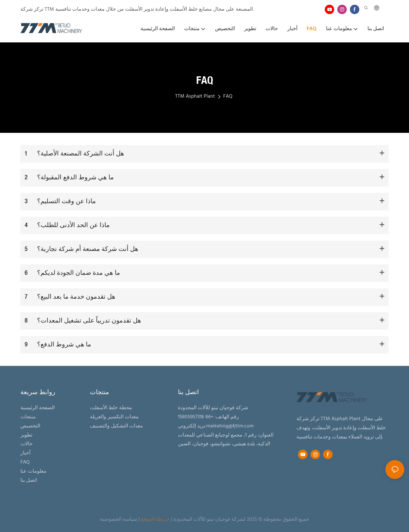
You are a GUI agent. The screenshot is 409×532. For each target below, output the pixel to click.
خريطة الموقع (155, 519)
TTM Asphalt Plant (195, 96)
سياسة (130, 519)
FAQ (228, 96)
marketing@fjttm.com (230, 426)
